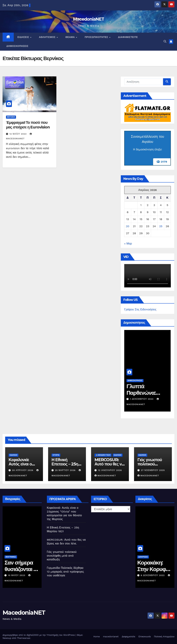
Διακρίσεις (145, 557)
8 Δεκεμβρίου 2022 (155, 575)
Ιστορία (56, 455)
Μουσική (11, 117)
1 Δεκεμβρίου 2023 (143, 399)
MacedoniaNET (89, 19)
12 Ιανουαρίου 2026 (110, 470)
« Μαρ (128, 244)
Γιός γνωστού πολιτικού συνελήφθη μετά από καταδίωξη (62, 556)
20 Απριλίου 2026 (23, 470)
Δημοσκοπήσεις (17, 46)
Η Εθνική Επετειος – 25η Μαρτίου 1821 (65, 464)
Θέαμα (71, 37)
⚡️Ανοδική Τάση (103, 455)
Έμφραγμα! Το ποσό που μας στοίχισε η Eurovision (28, 125)
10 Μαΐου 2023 (18, 575)
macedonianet (111, 637)
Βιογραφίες (12, 557)
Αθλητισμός (48, 37)
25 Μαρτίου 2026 (66, 470)
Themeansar (24, 638)
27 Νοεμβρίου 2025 (153, 470)
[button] (165, 41)
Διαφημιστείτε (128, 37)
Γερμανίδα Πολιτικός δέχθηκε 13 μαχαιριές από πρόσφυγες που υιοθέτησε (65, 572)
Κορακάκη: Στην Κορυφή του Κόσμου (155, 569)
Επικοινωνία (145, 637)
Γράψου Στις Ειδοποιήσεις (140, 309)
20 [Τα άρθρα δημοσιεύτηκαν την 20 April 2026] (128, 226)
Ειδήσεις (24, 37)
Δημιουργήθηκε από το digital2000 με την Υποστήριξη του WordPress (39, 635)
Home (96, 637)
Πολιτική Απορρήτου (164, 637)
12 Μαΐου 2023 (18, 134)
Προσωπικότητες (97, 37)
